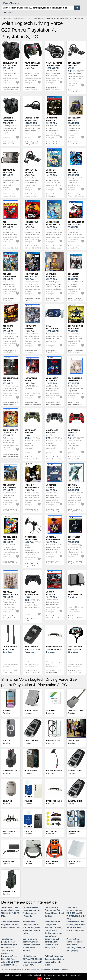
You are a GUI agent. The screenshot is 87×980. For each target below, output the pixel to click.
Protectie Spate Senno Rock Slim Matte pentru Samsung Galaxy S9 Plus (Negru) (76, 945)
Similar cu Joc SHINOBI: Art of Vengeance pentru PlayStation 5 (10, 456)
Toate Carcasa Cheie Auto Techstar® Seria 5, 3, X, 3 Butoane (32, 673)
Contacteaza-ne (32, 970)
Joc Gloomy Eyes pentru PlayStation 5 (53, 381)
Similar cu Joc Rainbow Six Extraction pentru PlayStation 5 (75, 352)
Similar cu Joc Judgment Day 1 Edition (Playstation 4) (32, 300)
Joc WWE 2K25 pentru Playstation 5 (31, 381)
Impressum (46, 970)
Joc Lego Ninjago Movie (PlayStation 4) (10, 277)
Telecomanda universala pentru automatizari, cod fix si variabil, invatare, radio (32, 927)
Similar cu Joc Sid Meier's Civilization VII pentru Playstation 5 (75, 404)
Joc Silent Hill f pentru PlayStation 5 (11, 381)
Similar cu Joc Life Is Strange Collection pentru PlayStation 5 (54, 511)
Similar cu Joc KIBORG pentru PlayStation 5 (10, 351)
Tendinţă (65, 970)
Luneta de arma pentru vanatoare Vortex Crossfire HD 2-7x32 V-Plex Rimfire (32, 945)
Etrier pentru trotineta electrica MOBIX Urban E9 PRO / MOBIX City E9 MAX (76, 913)
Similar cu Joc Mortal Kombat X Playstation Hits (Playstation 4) (53, 144)
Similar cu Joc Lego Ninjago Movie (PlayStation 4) (9, 300)
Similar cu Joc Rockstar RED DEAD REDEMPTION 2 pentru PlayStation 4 (33, 248)
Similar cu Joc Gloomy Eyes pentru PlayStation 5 (54, 404)
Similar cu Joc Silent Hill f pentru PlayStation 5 (11, 403)
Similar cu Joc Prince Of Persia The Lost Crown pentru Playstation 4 (54, 248)
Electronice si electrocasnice (13, 19)
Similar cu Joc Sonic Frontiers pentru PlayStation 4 (53, 196)
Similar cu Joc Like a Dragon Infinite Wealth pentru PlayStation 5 (32, 511)
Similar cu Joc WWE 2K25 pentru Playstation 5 (33, 403)
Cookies (56, 970)
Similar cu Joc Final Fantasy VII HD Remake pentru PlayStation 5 (75, 511)
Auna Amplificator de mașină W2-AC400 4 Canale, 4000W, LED (11, 925)
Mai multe (46, 979)
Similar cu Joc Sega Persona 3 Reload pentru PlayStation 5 (76, 196)
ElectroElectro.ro (11, 3)
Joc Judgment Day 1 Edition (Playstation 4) (32, 277)
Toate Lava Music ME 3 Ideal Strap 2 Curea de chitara (10, 673)
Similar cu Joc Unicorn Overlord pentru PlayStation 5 (32, 352)
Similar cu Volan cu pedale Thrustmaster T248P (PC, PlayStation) (54, 89)
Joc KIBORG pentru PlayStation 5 (9, 329)
